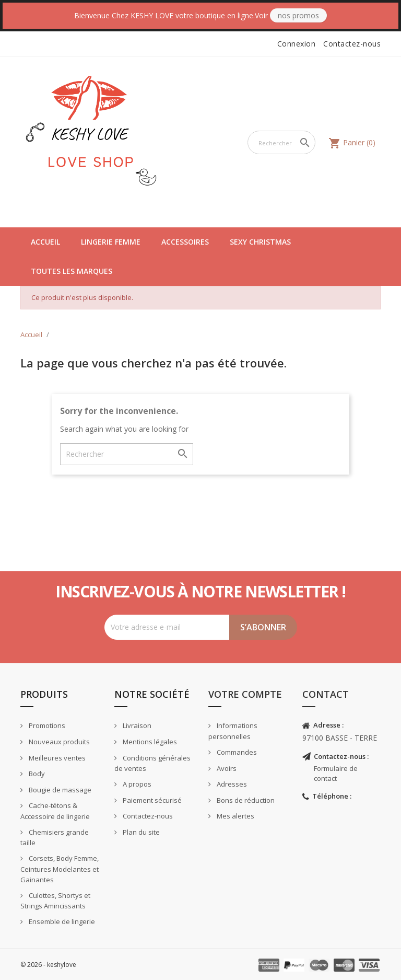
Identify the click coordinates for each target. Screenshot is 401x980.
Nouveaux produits (58, 742)
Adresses (231, 784)
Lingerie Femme (111, 242)
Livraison (136, 725)
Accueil (45, 242)
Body (36, 774)
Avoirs (226, 768)
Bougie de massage (59, 790)
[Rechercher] (281, 142)
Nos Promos (298, 15)
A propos (136, 784)
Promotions (46, 725)
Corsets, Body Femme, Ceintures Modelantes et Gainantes (60, 869)
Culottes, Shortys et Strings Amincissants (55, 901)
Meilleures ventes (56, 758)
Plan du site (140, 832)
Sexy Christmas (260, 242)
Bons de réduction (245, 800)
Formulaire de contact (336, 773)
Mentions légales (149, 742)
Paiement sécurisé (151, 800)
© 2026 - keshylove (48, 965)
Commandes (236, 752)
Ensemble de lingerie (61, 921)
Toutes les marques (72, 271)
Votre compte (245, 694)
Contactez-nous (352, 44)
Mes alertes (235, 816)
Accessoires (185, 242)
